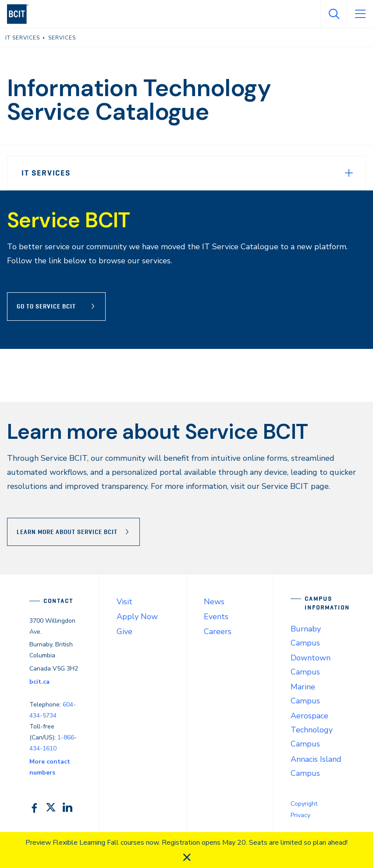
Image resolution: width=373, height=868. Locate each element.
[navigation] (21, 14)
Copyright (304, 804)
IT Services (46, 173)
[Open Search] (334, 14)
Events (216, 617)
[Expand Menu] (349, 173)
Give (124, 631)
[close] (187, 857)
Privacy (300, 815)
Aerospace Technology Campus (312, 730)
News (214, 602)
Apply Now (137, 617)
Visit (124, 602)
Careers (218, 631)
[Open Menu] (360, 14)
